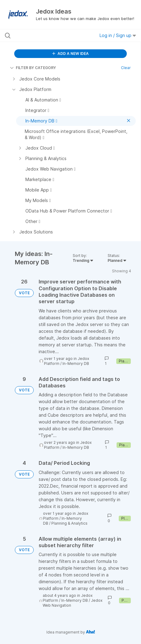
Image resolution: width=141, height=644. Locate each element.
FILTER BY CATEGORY (33, 68)
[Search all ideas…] (43, 35)
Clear (126, 68)
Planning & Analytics (69, 523)
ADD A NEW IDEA (70, 54)
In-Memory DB (76, 363)
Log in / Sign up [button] (118, 35)
